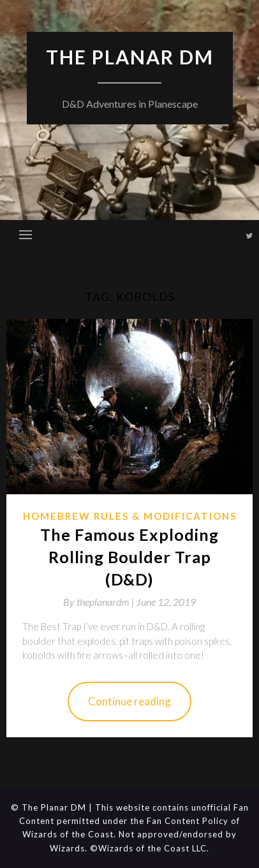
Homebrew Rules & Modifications (130, 516)
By (100, 602)
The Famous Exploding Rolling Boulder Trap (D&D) (129, 557)
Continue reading (129, 701)
